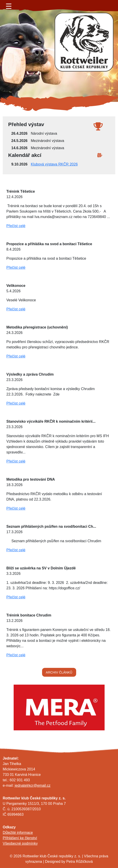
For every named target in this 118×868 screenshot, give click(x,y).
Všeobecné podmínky (20, 843)
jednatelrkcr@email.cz (33, 785)
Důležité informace (18, 833)
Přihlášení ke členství (20, 838)
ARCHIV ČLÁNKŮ (59, 672)
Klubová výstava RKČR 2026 (54, 164)
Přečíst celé (16, 226)
